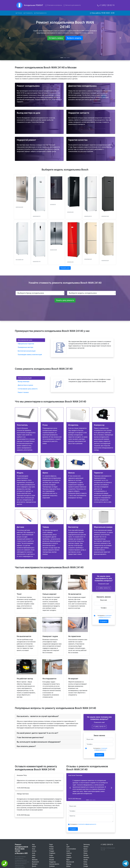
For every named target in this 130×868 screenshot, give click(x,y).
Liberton (69, 853)
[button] (70, 788)
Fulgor (51, 855)
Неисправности (40, 13)
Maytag (69, 864)
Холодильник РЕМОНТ (33, 5)
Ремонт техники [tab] (23, 392)
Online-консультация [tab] (25, 378)
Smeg (85, 864)
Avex (34, 849)
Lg (67, 845)
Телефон (104, 608)
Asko (34, 855)
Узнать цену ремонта (65, 300)
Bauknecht (35, 862)
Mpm (68, 860)
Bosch (34, 866)
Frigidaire (52, 853)
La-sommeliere (71, 849)
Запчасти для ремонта (72, 5)
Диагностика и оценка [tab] (25, 385)
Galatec (52, 858)
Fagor (51, 845)
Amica (34, 851)
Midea (68, 866)
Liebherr (69, 858)
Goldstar (52, 866)
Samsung (87, 845)
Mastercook (70, 862)
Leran (68, 851)
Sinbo (85, 862)
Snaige (86, 866)
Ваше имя (104, 600)
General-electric (54, 864)
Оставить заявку (56, 38)
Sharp (85, 853)
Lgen (68, 847)
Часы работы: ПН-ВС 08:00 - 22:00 (102, 13)
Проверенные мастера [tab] (25, 347)
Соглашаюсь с (105, 616)
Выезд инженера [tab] (24, 382)
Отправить (104, 621)
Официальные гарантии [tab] (26, 344)
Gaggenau (52, 862)
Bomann (35, 864)
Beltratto (35, 860)
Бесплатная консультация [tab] (27, 351)
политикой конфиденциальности (87, 824)
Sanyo (85, 849)
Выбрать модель (74, 38)
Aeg (33, 845)
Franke (51, 849)
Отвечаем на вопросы (54, 5)
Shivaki (86, 855)
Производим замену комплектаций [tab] (30, 355)
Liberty (69, 855)
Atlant (34, 847)
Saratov (86, 847)
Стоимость (28, 13)
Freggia (52, 851)
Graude (52, 860)
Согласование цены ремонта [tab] (28, 389)
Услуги (19, 13)
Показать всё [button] (65, 268)
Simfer (86, 860)
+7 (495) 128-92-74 (106, 5)
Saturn (86, 851)
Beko (34, 858)
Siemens (86, 858)
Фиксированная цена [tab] (25, 340)
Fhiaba (51, 847)
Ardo (34, 853)
